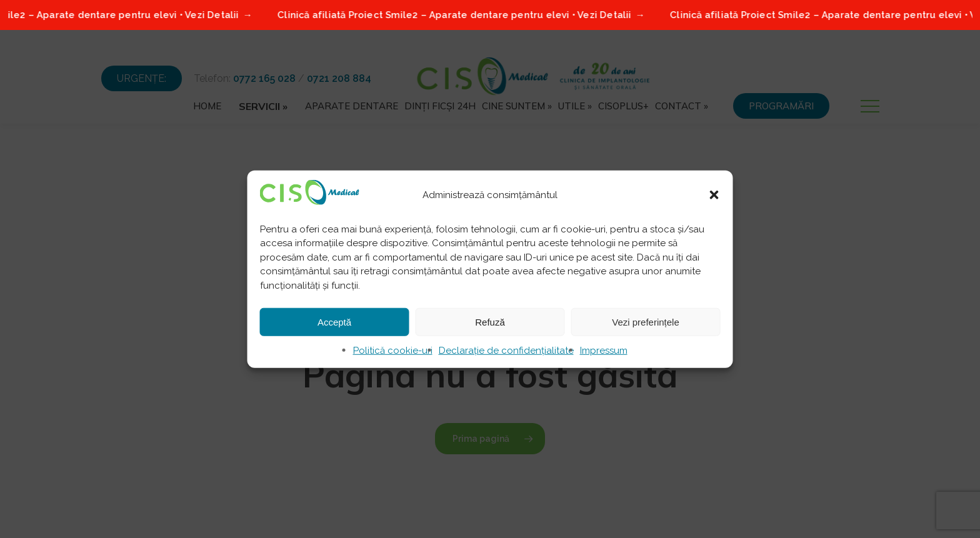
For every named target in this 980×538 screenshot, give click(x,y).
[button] (714, 194)
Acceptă (334, 321)
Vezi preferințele (646, 321)
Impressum (604, 351)
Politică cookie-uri (393, 351)
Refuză (490, 321)
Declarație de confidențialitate (506, 351)
